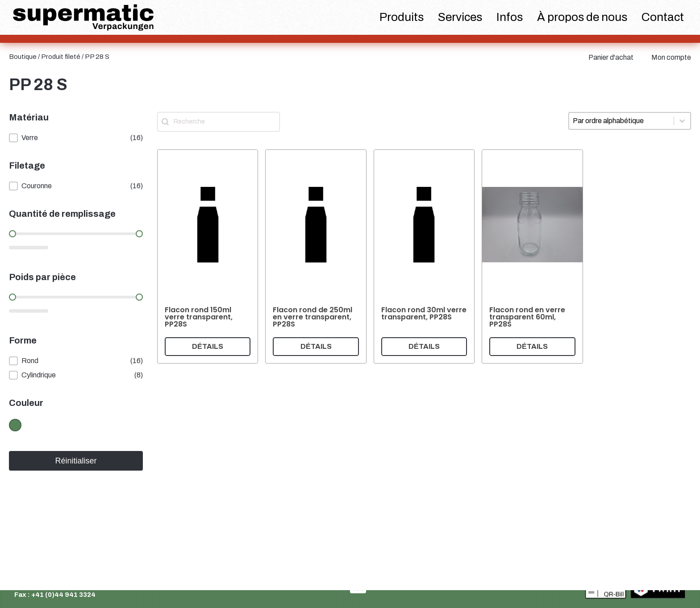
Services (460, 17)
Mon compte (671, 57)
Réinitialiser (76, 461)
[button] (76, 138)
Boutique (23, 57)
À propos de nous (582, 17)
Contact (663, 17)
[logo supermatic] (83, 18)
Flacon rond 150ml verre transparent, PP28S (199, 317)
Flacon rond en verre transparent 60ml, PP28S (527, 317)
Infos (510, 17)
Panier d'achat (611, 57)
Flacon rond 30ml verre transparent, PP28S (424, 313)
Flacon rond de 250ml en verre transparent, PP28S (312, 317)
